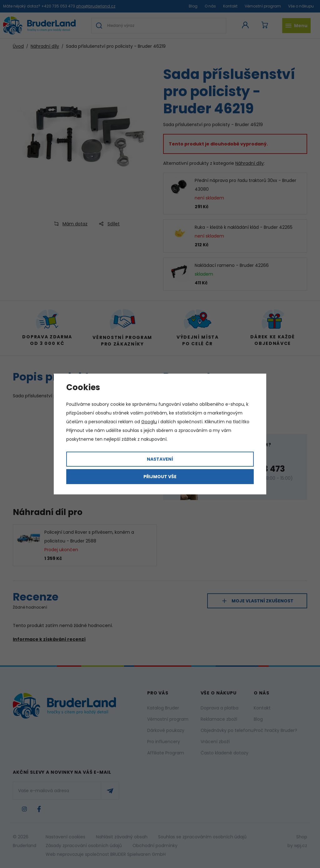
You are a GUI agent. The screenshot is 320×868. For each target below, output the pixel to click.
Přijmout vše (160, 477)
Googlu (149, 422)
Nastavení (160, 459)
